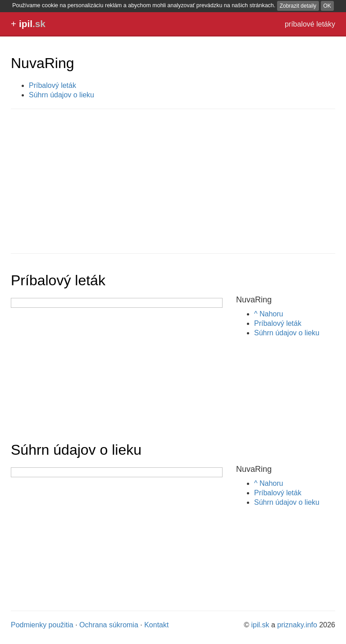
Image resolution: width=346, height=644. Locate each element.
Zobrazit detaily (298, 6)
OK (327, 6)
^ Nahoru (269, 314)
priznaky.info (297, 625)
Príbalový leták (52, 85)
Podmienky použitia (42, 625)
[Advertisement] (173, 181)
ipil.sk (260, 625)
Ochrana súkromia (109, 625)
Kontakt (156, 625)
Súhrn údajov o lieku (61, 95)
